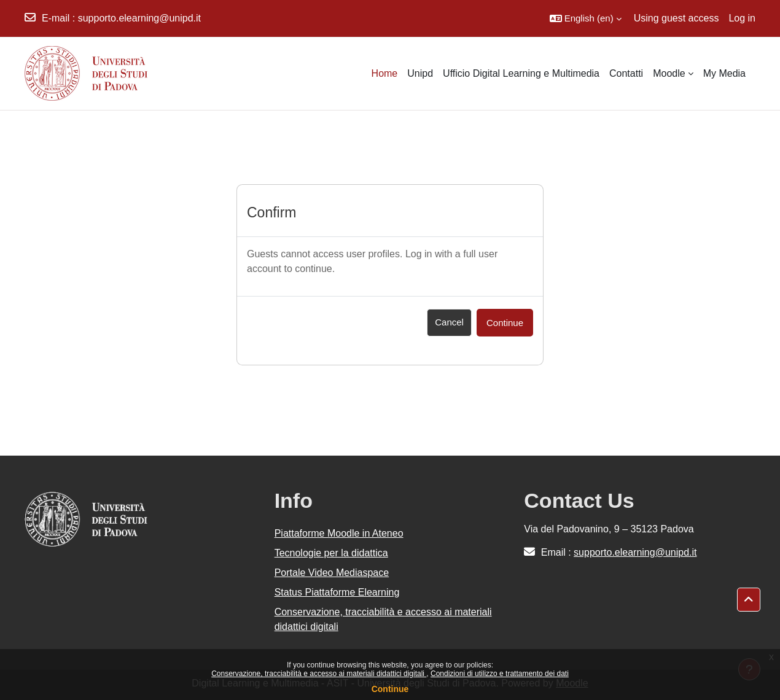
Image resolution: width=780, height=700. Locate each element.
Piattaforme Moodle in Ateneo (339, 533)
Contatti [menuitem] (626, 73)
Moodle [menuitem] (669, 73)
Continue (390, 689)
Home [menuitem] (385, 73)
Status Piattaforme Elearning (337, 592)
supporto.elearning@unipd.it (139, 18)
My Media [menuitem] (724, 73)
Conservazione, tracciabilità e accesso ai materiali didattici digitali (319, 674)
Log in (742, 18)
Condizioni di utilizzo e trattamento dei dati (500, 674)
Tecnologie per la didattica (331, 553)
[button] (586, 18)
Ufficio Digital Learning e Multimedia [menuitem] (521, 73)
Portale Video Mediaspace (332, 573)
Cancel (449, 322)
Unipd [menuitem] (420, 73)
